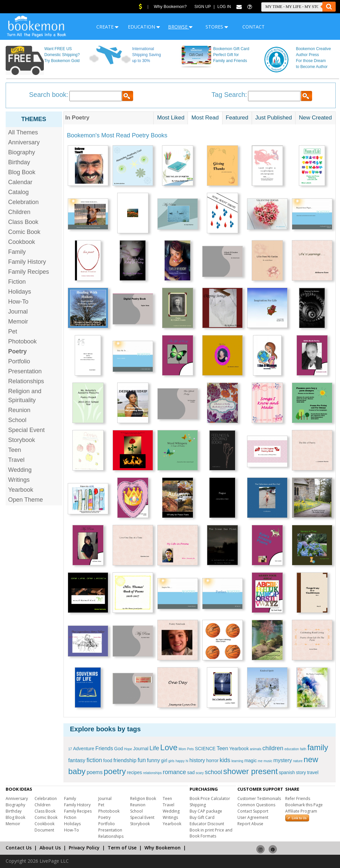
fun (142, 760)
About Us (50, 848)
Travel (16, 460)
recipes (134, 772)
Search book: (49, 95)
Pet (13, 331)
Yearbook (21, 490)
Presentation (25, 371)
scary (200, 773)
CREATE (107, 27)
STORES (217, 27)
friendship (125, 760)
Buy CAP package (206, 811)
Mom (182, 749)
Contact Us (19, 848)
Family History (27, 262)
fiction (94, 760)
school (213, 772)
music (268, 761)
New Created (315, 118)
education (292, 749)
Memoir (18, 322)
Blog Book (22, 172)
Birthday (19, 162)
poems (95, 772)
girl (164, 760)
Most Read (205, 118)
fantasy (77, 760)
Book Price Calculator (210, 798)
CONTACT (254, 27)
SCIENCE (205, 749)
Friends (104, 748)
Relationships (26, 381)
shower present (250, 771)
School (17, 420)
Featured (237, 118)
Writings (19, 480)
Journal (18, 312)
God (119, 749)
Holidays (20, 292)
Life (154, 748)
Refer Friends (298, 798)
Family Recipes (29, 272)
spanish (287, 772)
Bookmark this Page (304, 805)
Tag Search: (229, 95)
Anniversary (24, 142)
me (260, 761)
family (318, 747)
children (273, 748)
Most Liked (171, 118)
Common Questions (256, 805)
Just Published (274, 118)
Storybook (22, 440)
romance (174, 772)
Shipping (198, 805)
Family (17, 252)
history (197, 760)
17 (70, 749)
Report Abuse (250, 824)
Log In (224, 7)
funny (154, 760)
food (108, 760)
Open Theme (26, 500)
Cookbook (22, 242)
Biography (22, 152)
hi (187, 761)
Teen (15, 450)
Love (169, 747)
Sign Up (203, 7)
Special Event (27, 430)
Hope (128, 749)
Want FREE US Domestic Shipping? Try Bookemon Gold (62, 55)
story (301, 772)
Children (19, 212)
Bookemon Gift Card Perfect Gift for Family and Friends (231, 55)
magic (251, 760)
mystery (283, 760)
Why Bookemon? (170, 6)
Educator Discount (207, 824)
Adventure (84, 749)
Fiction (17, 282)
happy (180, 761)
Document (44, 830)
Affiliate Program (301, 811)
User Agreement (253, 817)
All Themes (23, 132)
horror (212, 760)
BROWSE (180, 27)
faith (303, 749)
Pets (191, 749)
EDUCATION (144, 27)
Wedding (20, 470)
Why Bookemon (163, 848)
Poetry (104, 817)
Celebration (24, 202)
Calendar (20, 182)
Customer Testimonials (259, 798)
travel (313, 772)
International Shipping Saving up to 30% (147, 55)
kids (225, 760)
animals (256, 749)
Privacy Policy (84, 848)
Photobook (23, 341)
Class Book (23, 222)
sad (191, 772)
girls (171, 761)
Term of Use (122, 848)
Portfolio (19, 361)
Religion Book (143, 798)
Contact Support (253, 811)
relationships (152, 773)
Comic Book (24, 232)
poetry (115, 771)
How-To (18, 302)
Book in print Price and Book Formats (211, 833)
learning (237, 761)
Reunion (19, 410)
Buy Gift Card (202, 817)
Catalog (19, 192)
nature (298, 761)
